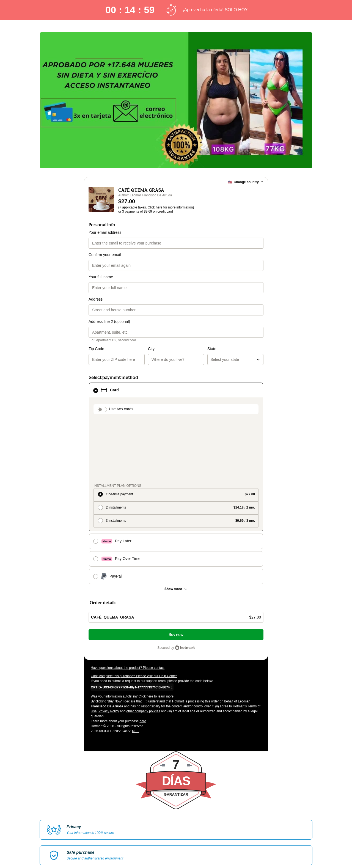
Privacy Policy (109, 647)
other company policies (143, 647)
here (143, 657)
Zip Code (96, 349)
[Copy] (130, 622)
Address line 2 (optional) (109, 322)
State (182, 349)
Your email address (105, 232)
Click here (155, 207)
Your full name (101, 277)
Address (96, 299)
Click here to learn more (156, 632)
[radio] (176, 430)
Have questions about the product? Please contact (128, 603)
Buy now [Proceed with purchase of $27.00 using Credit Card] (176, 570)
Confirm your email (105, 255)
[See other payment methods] (176, 524)
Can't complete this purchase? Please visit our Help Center (134, 611)
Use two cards (121, 409)
